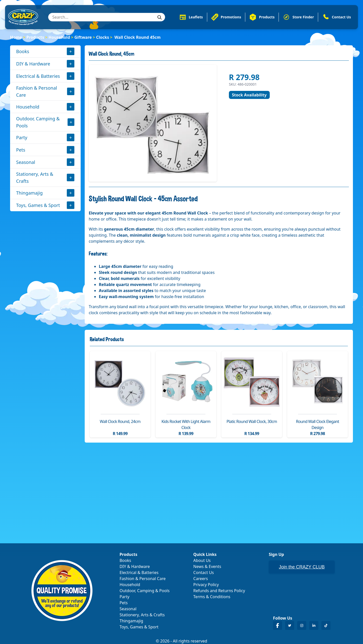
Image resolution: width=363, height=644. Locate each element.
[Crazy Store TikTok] (326, 625)
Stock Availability (249, 95)
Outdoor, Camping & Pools (38, 122)
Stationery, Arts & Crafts (35, 177)
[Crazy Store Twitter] (290, 625)
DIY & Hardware (33, 64)
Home (16, 37)
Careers (201, 579)
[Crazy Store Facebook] (278, 625)
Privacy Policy (206, 585)
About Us (202, 560)
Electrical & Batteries (38, 76)
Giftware (83, 37)
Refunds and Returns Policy (219, 591)
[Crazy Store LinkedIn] (314, 625)
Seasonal (26, 162)
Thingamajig (29, 193)
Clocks (102, 37)
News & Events (207, 566)
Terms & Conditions (212, 597)
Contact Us (204, 573)
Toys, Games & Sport (38, 205)
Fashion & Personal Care (37, 91)
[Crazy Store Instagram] (302, 625)
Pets (21, 150)
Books (23, 51)
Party (22, 137)
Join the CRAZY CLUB (302, 567)
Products (35, 37)
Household (59, 37)
